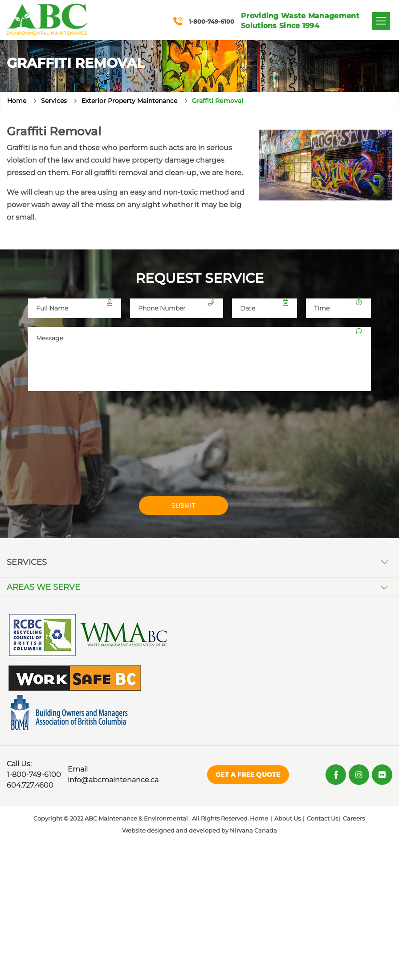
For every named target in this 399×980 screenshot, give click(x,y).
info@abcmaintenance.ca (113, 780)
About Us (287, 818)
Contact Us (322, 818)
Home (17, 101)
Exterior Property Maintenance (129, 101)
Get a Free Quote (248, 775)
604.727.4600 (30, 785)
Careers (354, 818)
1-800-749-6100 (34, 774)
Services (54, 101)
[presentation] (96, 449)
